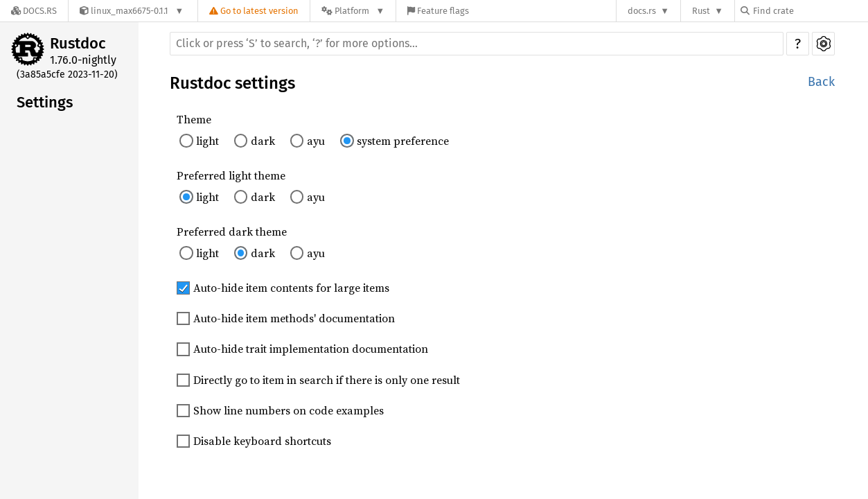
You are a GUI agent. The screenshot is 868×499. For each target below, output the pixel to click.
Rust (701, 11)
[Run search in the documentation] (477, 44)
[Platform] (353, 11)
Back (821, 82)
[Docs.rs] (34, 11)
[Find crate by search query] (810, 11)
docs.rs (642, 11)
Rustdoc (78, 43)
